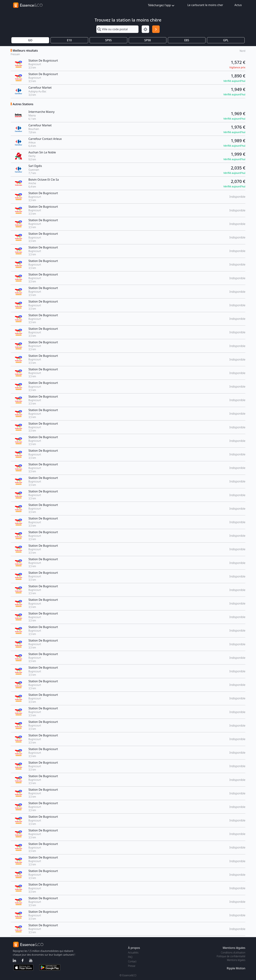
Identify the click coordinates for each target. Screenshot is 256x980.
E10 (69, 40)
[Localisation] (145, 29)
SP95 (109, 40)
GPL (226, 40)
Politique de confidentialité (231, 956)
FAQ (130, 957)
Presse (132, 966)
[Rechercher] (156, 29)
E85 (187, 40)
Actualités (133, 953)
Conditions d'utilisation (233, 953)
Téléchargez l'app (162, 5)
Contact (132, 961)
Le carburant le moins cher (205, 5)
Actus (238, 5)
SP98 (148, 40)
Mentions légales (236, 960)
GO (30, 40)
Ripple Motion (236, 968)
